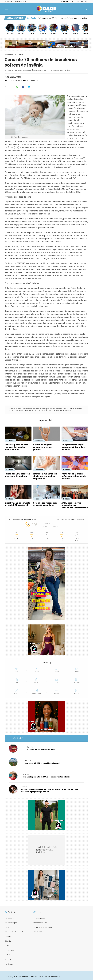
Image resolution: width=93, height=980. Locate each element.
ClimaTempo (80, 519)
